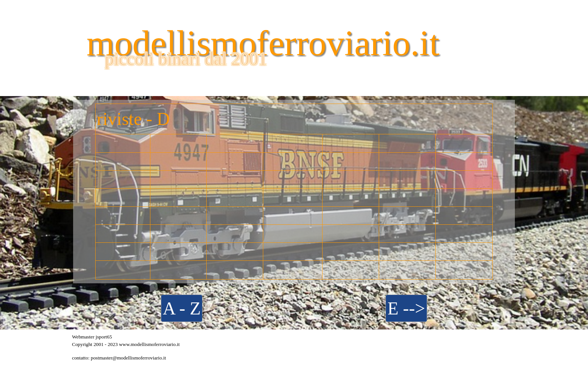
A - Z (182, 308)
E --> (406, 308)
